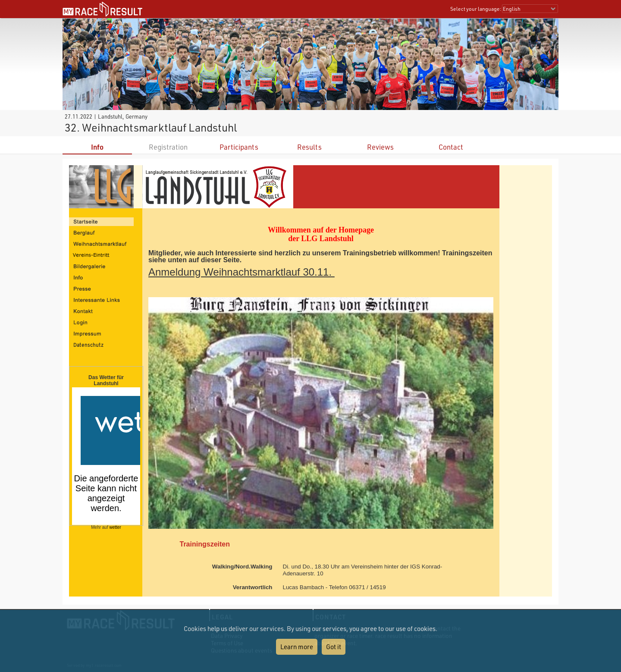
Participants (239, 147)
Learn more (297, 647)
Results (309, 147)
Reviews (380, 147)
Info (97, 147)
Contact (451, 147)
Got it (334, 647)
